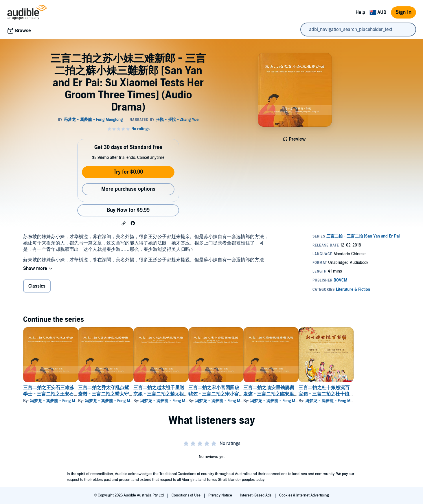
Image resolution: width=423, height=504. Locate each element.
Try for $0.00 (128, 172)
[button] (124, 223)
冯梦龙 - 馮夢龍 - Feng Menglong (59, 401)
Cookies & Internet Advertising (304, 495)
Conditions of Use (186, 495)
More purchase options (128, 189)
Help (360, 12)
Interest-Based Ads (256, 495)
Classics (37, 286)
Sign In (403, 12)
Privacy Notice (221, 495)
